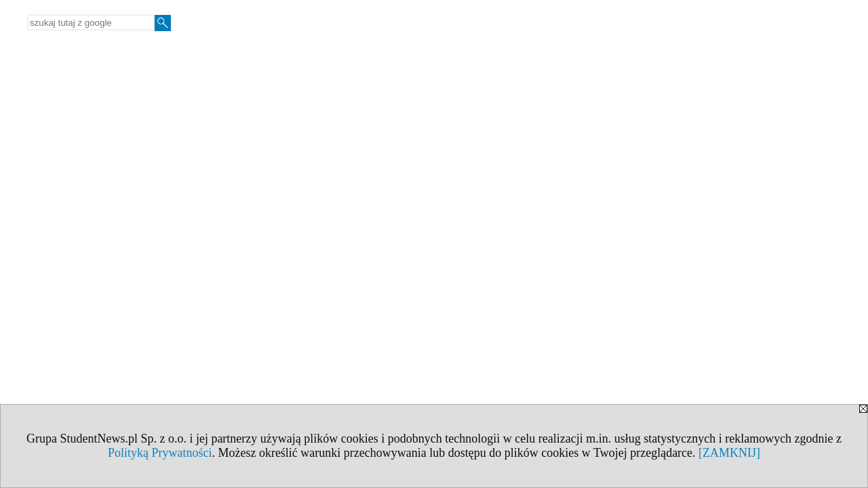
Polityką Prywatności (160, 453)
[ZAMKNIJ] (729, 453)
